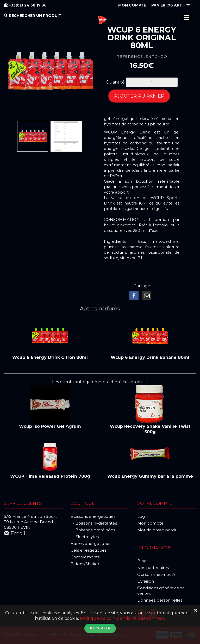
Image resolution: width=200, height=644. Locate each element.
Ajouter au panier (139, 96)
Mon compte (150, 523)
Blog (142, 561)
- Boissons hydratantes (94, 523)
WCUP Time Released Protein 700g (50, 476)
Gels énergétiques (89, 550)
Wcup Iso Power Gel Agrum (50, 426)
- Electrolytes (85, 537)
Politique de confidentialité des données (122, 618)
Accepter (100, 628)
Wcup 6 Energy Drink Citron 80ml (50, 357)
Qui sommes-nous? (156, 574)
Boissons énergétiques (93, 516)
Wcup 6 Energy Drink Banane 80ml (150, 357)
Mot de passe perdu (157, 530)
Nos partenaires (153, 568)
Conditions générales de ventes (161, 591)
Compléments (85, 557)
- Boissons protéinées (93, 530)
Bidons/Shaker (85, 564)
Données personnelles (160, 600)
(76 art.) (170, 5)
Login (143, 516)
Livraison (146, 581)
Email (15, 533)
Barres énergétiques (91, 543)
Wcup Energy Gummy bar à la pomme (150, 476)
